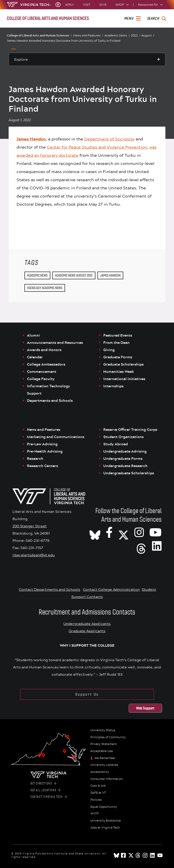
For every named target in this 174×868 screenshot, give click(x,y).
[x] (131, 855)
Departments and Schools (50, 400)
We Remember (105, 758)
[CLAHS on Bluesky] (95, 532)
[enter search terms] (157, 19)
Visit (87, 5)
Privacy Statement (104, 744)
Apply (69, 5)
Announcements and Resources (55, 342)
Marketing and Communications (56, 437)
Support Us (87, 694)
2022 (135, 35)
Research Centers (42, 466)
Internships (113, 386)
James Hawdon (110, 275)
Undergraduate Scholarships (129, 473)
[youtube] (160, 855)
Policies (96, 800)
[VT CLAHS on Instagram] (139, 532)
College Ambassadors (46, 364)
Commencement (42, 371)
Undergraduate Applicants (87, 623)
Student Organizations (123, 437)
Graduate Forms (118, 357)
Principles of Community (108, 737)
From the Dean (116, 342)
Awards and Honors (44, 350)
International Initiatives (124, 379)
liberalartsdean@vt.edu (34, 555)
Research (36, 458)
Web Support (145, 708)
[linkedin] (153, 855)
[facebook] (124, 855)
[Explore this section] (87, 59)
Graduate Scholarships (124, 364)
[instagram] (145, 855)
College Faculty (41, 379)
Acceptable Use (102, 751)
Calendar (35, 357)
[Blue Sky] (116, 855)
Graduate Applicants (87, 631)
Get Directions (43, 784)
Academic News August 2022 (74, 275)
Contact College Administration (111, 589)
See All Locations (45, 790)
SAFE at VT (98, 793)
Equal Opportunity (104, 807)
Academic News (117, 35)
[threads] (138, 855)
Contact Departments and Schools (50, 589)
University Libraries (104, 765)
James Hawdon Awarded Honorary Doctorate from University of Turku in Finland (64, 41)
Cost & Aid (98, 786)
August (148, 35)
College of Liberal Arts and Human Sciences (39, 35)
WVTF (95, 814)
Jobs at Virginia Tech (105, 828)
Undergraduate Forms (123, 458)
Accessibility (100, 772)
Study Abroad (116, 444)
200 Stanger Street (30, 526)
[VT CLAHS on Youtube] (155, 532)
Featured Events (118, 335)
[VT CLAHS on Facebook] (109, 532)
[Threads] (141, 546)
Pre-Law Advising (42, 444)
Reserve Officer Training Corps (130, 429)
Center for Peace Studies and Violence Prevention (97, 147)
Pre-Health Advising (45, 451)
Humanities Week (119, 371)
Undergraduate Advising (125, 451)
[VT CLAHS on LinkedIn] (157, 546)
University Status (103, 730)
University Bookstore (106, 821)
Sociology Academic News (45, 288)
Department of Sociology (109, 139)
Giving (109, 350)
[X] (123, 532)
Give (103, 5)
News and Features (88, 35)
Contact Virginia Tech (49, 797)
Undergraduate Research (125, 466)
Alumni (33, 335)
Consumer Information (107, 779)
